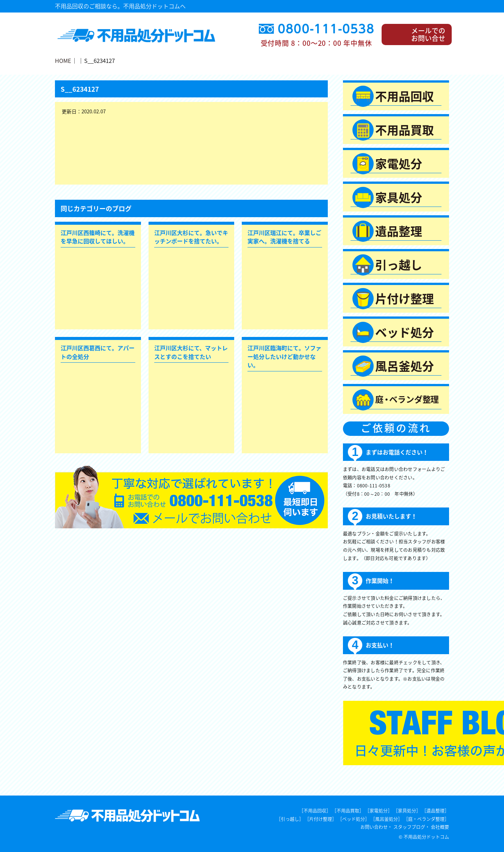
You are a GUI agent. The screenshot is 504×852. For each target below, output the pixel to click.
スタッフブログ (409, 827)
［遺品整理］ (435, 811)
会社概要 (440, 827)
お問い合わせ (374, 827)
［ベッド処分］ (354, 819)
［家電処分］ (379, 811)
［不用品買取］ (348, 811)
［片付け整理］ (321, 819)
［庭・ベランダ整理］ (426, 819)
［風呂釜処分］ (387, 819)
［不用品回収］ (315, 811)
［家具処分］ (407, 811)
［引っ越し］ (290, 819)
